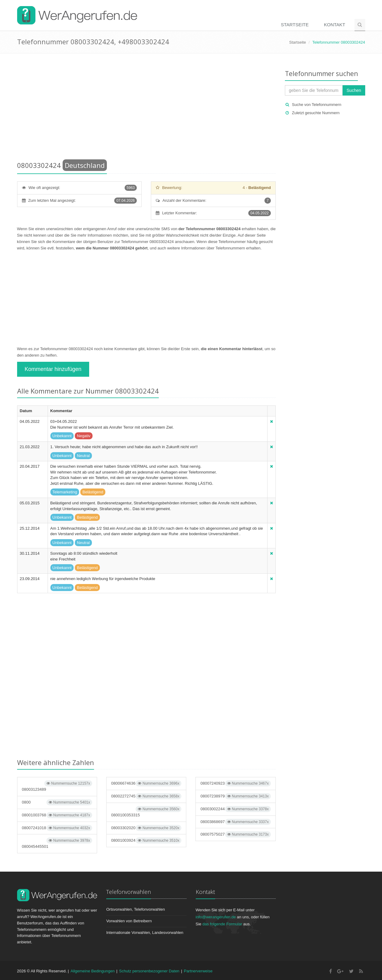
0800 (57, 802)
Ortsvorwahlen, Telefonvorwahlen (136, 909)
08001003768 (57, 815)
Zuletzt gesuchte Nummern (316, 113)
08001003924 (146, 840)
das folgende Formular (222, 924)
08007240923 (235, 783)
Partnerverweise (198, 971)
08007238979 (235, 796)
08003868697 (235, 822)
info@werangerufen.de (216, 917)
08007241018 (57, 828)
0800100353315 (146, 812)
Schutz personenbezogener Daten (149, 971)
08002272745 (146, 796)
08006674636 (146, 783)
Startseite (295, 25)
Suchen (354, 90)
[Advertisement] (147, 108)
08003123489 (57, 786)
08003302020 (146, 828)
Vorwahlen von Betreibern (129, 921)
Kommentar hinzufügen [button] (53, 369)
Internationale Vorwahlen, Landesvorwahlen (145, 933)
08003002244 (235, 809)
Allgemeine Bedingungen (93, 971)
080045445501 (57, 843)
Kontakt (335, 25)
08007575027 (235, 834)
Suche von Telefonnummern (317, 105)
